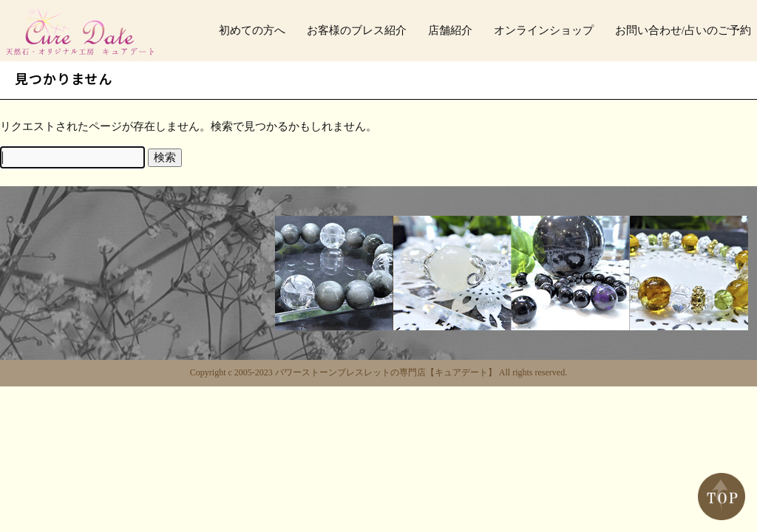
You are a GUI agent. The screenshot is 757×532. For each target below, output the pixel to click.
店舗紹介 (450, 30)
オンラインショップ (544, 30)
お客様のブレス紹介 (357, 30)
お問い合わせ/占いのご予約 (683, 30)
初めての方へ (252, 30)
